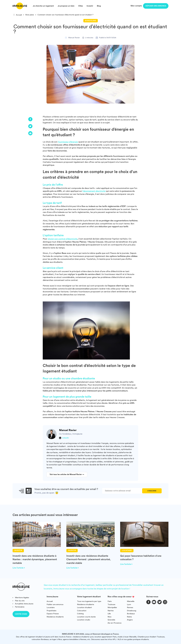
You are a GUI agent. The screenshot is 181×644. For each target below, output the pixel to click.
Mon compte (136, 6)
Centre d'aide (21, 614)
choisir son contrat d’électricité (62, 239)
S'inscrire (152, 491)
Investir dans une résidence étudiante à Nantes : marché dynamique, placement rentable (35, 560)
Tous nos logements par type (89, 601)
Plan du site (20, 601)
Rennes (130, 607)
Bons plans (91, 21)
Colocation (82, 611)
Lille (109, 614)
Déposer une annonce (156, 6)
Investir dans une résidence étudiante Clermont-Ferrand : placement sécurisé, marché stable (89, 560)
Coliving (80, 614)
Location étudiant (84, 607)
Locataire (51, 607)
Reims (129, 617)
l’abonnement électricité (94, 191)
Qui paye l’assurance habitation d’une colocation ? (141, 558)
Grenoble (111, 620)
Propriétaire (51, 611)
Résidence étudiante (55, 617)
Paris (110, 601)
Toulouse (111, 604)
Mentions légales (22, 598)
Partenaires (20, 607)
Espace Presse (53, 614)
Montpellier (112, 607)
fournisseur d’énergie (68, 142)
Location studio (84, 620)
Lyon (129, 604)
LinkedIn (65, 438)
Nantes (111, 611)
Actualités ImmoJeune (24, 604)
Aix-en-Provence (115, 623)
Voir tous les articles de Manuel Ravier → (67, 474)
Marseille (131, 601)
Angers (130, 620)
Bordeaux (131, 614)
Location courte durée (86, 617)
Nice (109, 617)
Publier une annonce (55, 604)
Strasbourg (132, 611)
